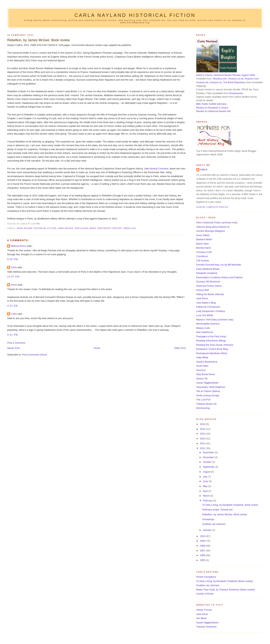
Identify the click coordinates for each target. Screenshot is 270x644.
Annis (14, 285)
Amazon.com (252, 79)
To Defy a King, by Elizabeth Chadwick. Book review (230, 505)
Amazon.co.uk (236, 79)
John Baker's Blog (206, 303)
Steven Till (202, 379)
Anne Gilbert (203, 235)
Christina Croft (204, 252)
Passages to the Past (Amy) (211, 336)
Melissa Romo (18, 246)
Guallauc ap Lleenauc (214, 524)
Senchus (201, 370)
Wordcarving (203, 408)
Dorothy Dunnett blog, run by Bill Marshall (219, 265)
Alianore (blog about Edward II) (213, 227)
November (209, 457)
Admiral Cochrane (159, 169)
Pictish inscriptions (206, 577)
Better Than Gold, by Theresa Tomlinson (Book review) (226, 590)
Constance (202, 256)
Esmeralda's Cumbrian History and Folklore (220, 277)
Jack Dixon (202, 298)
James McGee (65, 228)
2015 (203, 429)
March (207, 496)
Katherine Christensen (208, 307)
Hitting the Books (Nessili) (210, 294)
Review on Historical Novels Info (214, 111)
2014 (203, 434)
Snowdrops (208, 519)
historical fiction (45, 228)
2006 (203, 555)
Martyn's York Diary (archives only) (215, 320)
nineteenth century (110, 228)
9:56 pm (12, 259)
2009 (203, 541)
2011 (203, 448)
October (207, 462)
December (209, 452)
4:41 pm (12, 335)
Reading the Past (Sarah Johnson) (215, 345)
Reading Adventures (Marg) (211, 341)
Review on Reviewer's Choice (212, 108)
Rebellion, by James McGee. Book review (38, 40)
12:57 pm (13, 277)
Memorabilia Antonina (208, 324)
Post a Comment (16, 343)
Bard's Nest (202, 244)
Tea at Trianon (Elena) (208, 391)
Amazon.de (202, 82)
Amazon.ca (216, 82)
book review (25, 228)
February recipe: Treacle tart (217, 510)
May (205, 486)
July (205, 477)
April (206, 491)
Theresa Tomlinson (206, 627)
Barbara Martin (204, 239)
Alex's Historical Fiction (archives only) (217, 223)
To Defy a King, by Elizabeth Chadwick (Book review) (225, 581)
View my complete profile (212, 207)
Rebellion (130, 228)
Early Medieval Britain (208, 269)
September (209, 467)
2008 (203, 546)
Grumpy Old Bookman (208, 282)
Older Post (180, 348)
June (206, 481)
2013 (203, 439)
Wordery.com (220, 79)
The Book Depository (234, 82)
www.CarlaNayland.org (135, 22)
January (207, 530)
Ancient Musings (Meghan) (211, 231)
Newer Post (13, 348)
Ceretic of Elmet (205, 594)
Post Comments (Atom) (34, 355)
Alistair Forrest (204, 610)
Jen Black (202, 618)
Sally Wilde (202, 357)
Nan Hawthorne (205, 332)
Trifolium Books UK (207, 404)
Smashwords (236, 93)
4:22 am (12, 306)
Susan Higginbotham (207, 383)
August (207, 472)
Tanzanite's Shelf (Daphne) (211, 387)
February (208, 501)
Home (97, 348)
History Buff (202, 290)
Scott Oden (202, 366)
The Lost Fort (203, 400)
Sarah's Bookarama (207, 362)
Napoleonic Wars (85, 228)
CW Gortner (203, 261)
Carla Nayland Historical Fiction (135, 15)
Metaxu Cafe (203, 328)
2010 (203, 536)
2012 (203, 443)
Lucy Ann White (205, 315)
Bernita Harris (204, 248)
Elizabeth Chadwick (207, 273)
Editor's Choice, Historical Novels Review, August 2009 (226, 75)
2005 (203, 560)
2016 (203, 424)
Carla (14, 267)
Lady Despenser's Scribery (211, 311)
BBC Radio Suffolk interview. (212, 104)
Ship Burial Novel (206, 374)
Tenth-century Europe (208, 395)
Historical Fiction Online (209, 286)
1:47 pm (35, 224)
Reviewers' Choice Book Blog (212, 349)
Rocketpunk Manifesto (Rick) (212, 353)
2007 (203, 551)
